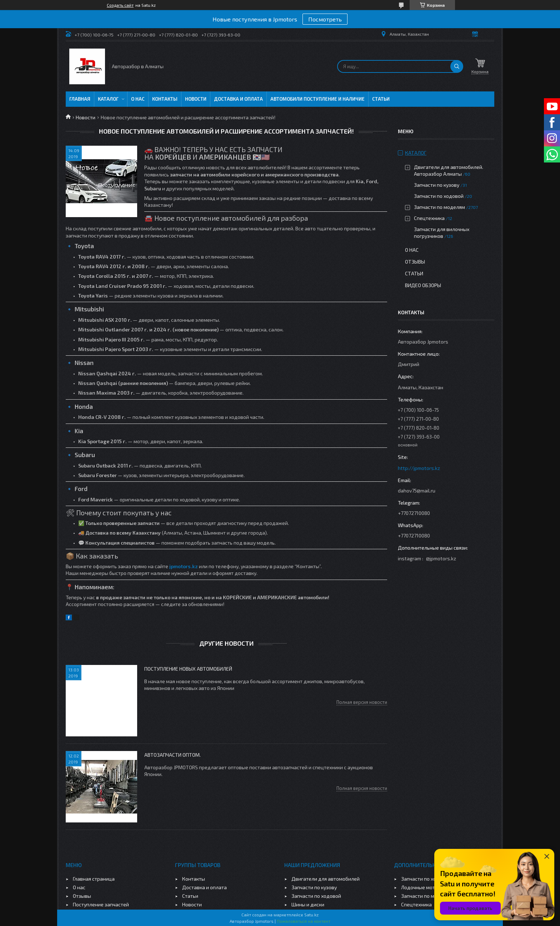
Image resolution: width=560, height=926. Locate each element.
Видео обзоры (423, 285)
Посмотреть (325, 19)
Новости (196, 99)
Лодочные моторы (423, 887)
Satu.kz (311, 915)
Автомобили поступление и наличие (317, 99)
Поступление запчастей (101, 904)
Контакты (165, 99)
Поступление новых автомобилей (188, 669)
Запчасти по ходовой (439, 196)
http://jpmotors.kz (419, 468)
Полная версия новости (362, 702)
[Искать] (457, 66)
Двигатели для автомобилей (326, 879)
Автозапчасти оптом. (172, 755)
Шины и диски (308, 904)
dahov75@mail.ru (417, 490)
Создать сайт (120, 5)
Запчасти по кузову (437, 185)
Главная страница (94, 879)
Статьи (381, 99)
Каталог (108, 99)
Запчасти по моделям (439, 207)
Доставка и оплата (238, 99)
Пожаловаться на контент (304, 921)
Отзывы (415, 262)
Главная (80, 99)
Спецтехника (429, 218)
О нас (138, 99)
